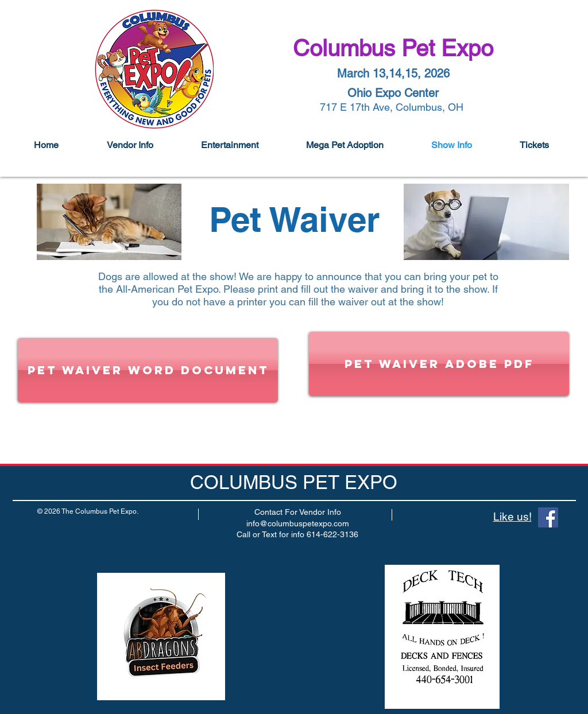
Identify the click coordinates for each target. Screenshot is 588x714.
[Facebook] (548, 517)
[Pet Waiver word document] (148, 370)
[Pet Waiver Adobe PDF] (439, 364)
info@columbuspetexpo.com (298, 523)
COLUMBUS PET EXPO (294, 482)
